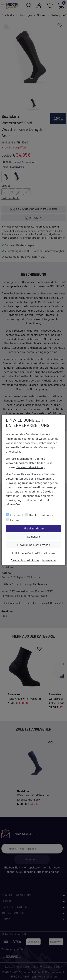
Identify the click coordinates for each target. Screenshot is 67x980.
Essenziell (17, 515)
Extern (14, 520)
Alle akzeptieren (42, 528)
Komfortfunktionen (41, 515)
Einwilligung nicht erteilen (39, 544)
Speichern (44, 536)
